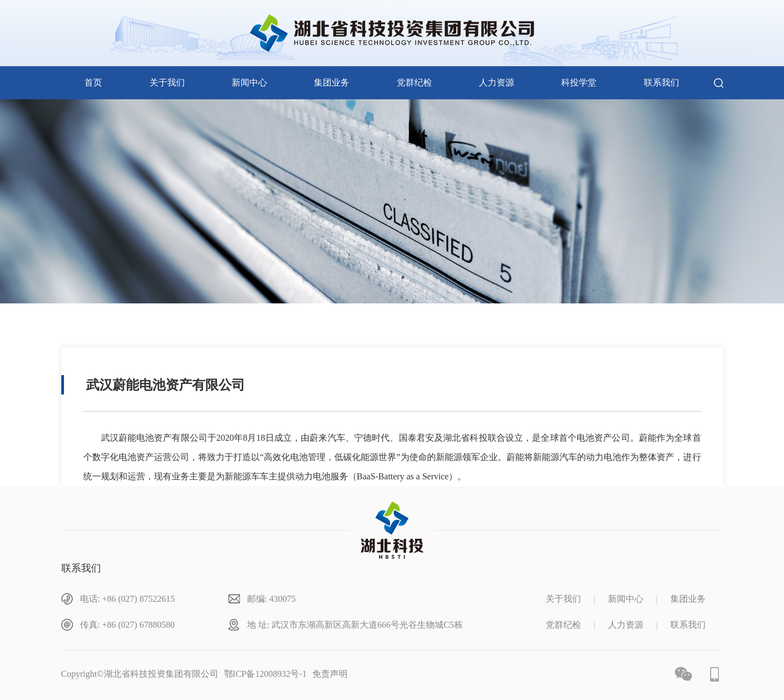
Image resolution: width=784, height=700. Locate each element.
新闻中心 (249, 82)
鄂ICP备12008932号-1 (265, 674)
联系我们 (662, 82)
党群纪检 (414, 82)
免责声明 (330, 674)
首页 (93, 82)
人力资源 (497, 82)
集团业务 (332, 82)
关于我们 (167, 82)
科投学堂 (579, 82)
